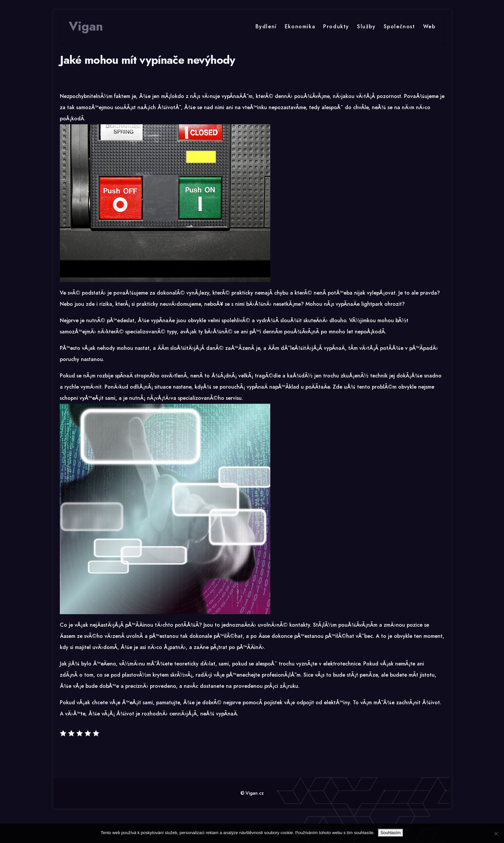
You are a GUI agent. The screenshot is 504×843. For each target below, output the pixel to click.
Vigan (86, 26)
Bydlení (266, 26)
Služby (366, 26)
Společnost (399, 26)
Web (429, 26)
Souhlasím (390, 833)
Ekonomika (300, 26)
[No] (496, 833)
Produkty (336, 26)
